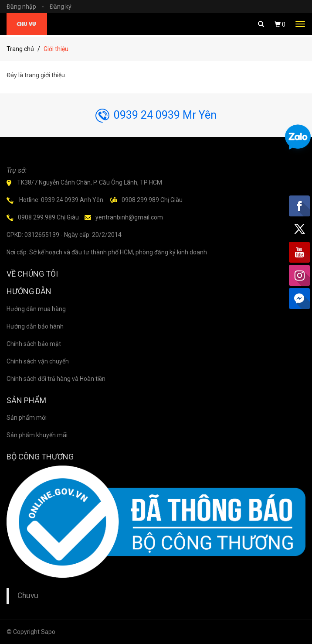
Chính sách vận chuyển (38, 361)
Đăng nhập (27, 7)
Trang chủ (20, 49)
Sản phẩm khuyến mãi (37, 435)
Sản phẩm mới (27, 418)
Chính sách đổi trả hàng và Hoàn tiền (56, 379)
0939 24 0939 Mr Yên (156, 115)
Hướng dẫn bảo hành (35, 326)
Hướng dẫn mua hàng (36, 309)
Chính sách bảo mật (34, 344)
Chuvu (28, 596)
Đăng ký (61, 7)
